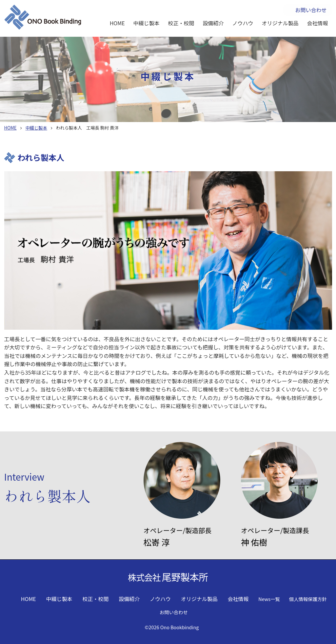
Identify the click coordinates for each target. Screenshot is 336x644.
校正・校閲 (181, 23)
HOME (117, 23)
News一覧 (269, 599)
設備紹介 (213, 23)
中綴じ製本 (147, 23)
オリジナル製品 (280, 23)
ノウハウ (243, 23)
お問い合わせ (311, 10)
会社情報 (318, 23)
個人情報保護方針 (308, 599)
